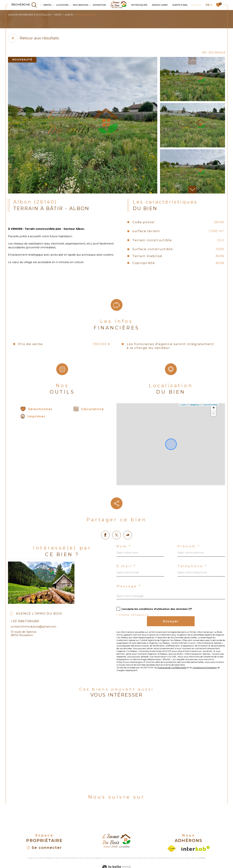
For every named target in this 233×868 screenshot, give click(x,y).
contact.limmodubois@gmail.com (35, 592)
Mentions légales (124, 844)
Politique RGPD (189, 844)
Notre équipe (139, 5)
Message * (129, 556)
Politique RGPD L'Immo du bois (149, 844)
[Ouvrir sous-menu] (53, 5)
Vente (60, 15)
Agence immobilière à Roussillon (31, 15)
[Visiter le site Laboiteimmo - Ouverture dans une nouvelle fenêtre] (116, 857)
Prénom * (189, 513)
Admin (167, 844)
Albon (72, 15)
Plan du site (109, 844)
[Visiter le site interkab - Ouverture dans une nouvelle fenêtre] (196, 834)
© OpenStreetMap (209, 410)
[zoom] (83, 194)
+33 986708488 (26, 586)
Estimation (99, 5)
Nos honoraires (94, 844)
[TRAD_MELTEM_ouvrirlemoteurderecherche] (24, 5)
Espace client (160, 5)
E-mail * (127, 534)
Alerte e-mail (180, 5)
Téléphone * (193, 534)
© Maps (193, 410)
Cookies (202, 844)
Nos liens (176, 844)
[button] (192, 191)
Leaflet (183, 410)
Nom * (124, 513)
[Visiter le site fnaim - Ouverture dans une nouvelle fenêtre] (172, 834)
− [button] (213, 419)
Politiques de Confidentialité (180, 645)
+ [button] (213, 413)
